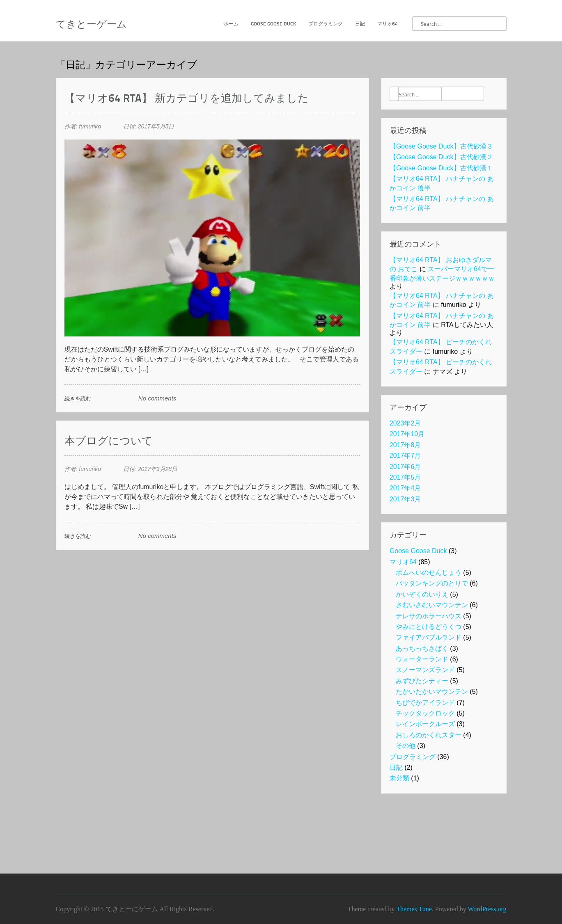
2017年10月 (407, 434)
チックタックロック (425, 713)
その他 (406, 746)
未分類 (399, 778)
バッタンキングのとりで (432, 583)
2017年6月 (405, 467)
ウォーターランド (422, 659)
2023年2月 (405, 423)
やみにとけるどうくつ (429, 627)
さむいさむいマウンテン (432, 605)
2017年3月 (405, 499)
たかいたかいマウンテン (432, 692)
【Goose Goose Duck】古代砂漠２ (441, 157)
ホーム (231, 24)
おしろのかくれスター (429, 735)
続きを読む (78, 398)
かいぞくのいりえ (422, 594)
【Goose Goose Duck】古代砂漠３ (441, 146)
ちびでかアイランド (425, 703)
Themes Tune (414, 909)
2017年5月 (405, 477)
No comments (157, 398)
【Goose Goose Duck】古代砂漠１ (441, 168)
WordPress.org (487, 909)
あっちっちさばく (422, 648)
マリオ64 (388, 24)
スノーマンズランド (425, 670)
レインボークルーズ (425, 724)
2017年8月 (405, 445)
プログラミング (326, 24)
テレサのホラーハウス (429, 616)
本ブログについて (109, 440)
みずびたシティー (422, 681)
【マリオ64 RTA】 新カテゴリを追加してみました (187, 97)
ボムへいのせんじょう (429, 573)
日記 (360, 24)
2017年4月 (405, 488)
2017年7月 (405, 456)
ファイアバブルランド (429, 637)
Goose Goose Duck (273, 24)
